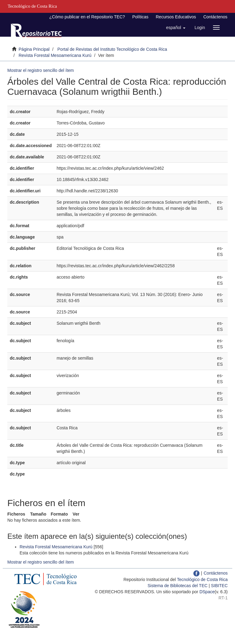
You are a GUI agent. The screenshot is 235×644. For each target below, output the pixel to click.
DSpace (207, 592)
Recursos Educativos (176, 17)
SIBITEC (219, 586)
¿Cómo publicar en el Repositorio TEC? (87, 17)
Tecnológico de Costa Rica (202, 579)
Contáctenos (215, 17)
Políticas (140, 17)
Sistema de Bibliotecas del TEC (177, 586)
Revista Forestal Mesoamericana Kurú (55, 55)
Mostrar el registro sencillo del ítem (41, 70)
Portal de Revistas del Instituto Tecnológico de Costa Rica (112, 49)
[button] (176, 28)
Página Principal (34, 49)
